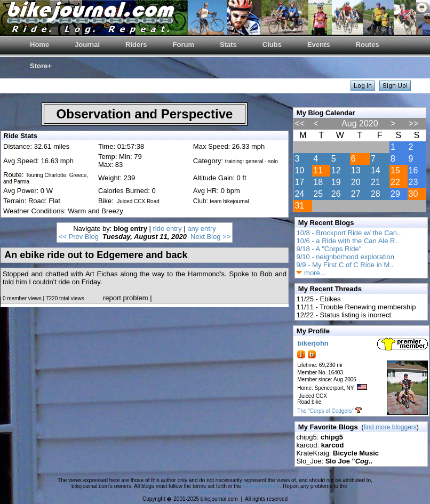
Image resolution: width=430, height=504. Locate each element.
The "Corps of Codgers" (325, 411)
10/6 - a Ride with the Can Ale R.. (347, 241)
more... (311, 273)
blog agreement (261, 486)
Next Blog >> (210, 237)
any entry (201, 229)
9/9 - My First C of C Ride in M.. (345, 265)
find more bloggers (390, 427)
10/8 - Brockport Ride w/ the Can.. (348, 233)
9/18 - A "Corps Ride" (329, 249)
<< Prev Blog (79, 237)
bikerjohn (313, 343)
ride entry (168, 229)
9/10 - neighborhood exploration (345, 257)
